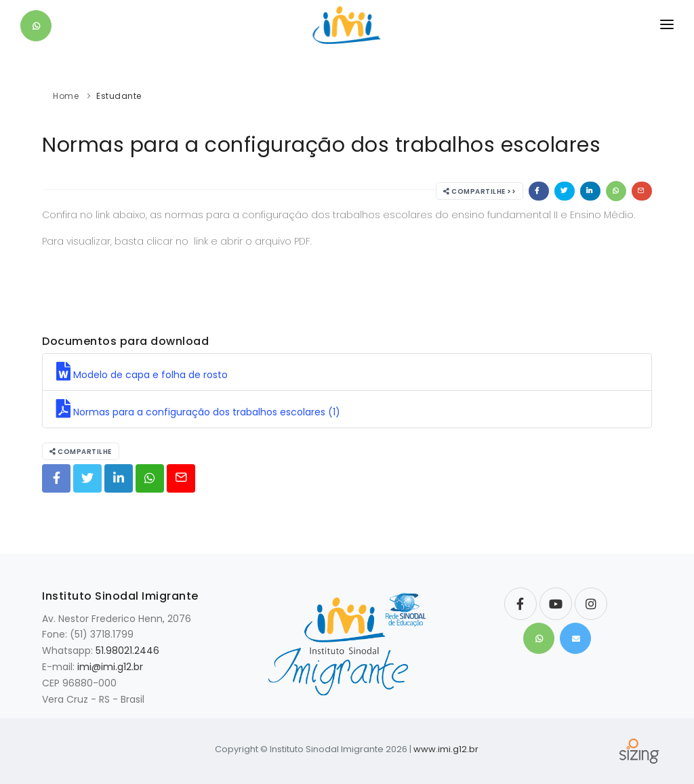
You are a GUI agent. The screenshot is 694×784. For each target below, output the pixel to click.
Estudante (119, 96)
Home (66, 96)
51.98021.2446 (127, 651)
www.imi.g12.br (446, 749)
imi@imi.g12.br (110, 667)
